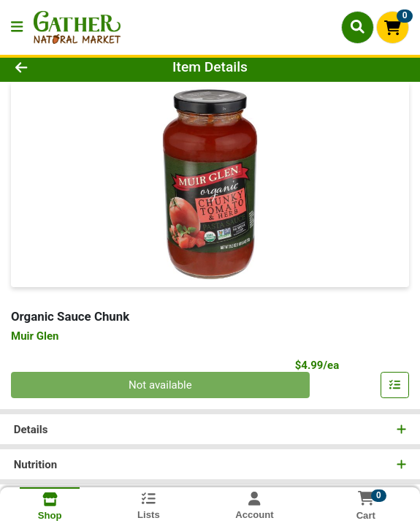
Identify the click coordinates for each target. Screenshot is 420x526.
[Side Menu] (17, 27)
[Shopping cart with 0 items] (393, 27)
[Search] (358, 27)
